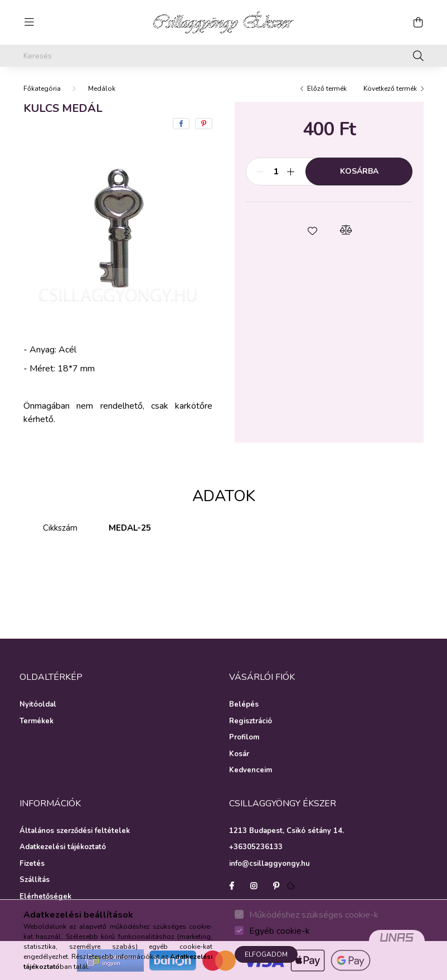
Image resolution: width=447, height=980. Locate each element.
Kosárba (359, 171)
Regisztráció (251, 722)
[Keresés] (223, 56)
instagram (254, 886)
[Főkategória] (42, 89)
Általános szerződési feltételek (75, 831)
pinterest (276, 886)
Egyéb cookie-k (280, 931)
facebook (231, 886)
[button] (313, 230)
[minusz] (260, 171)
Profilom (244, 738)
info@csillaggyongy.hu (269, 864)
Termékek (37, 722)
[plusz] (291, 171)
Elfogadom (266, 954)
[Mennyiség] (276, 171)
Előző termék (327, 89)
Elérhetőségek (45, 897)
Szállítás (35, 880)
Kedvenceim (251, 771)
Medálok (102, 89)
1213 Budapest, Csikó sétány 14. (286, 831)
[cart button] (418, 22)
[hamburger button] (29, 22)
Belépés (244, 705)
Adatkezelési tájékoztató (63, 847)
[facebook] (181, 124)
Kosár (239, 754)
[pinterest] (204, 124)
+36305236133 (256, 847)
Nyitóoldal (38, 705)
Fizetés (32, 864)
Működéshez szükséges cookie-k (314, 915)
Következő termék (390, 89)
